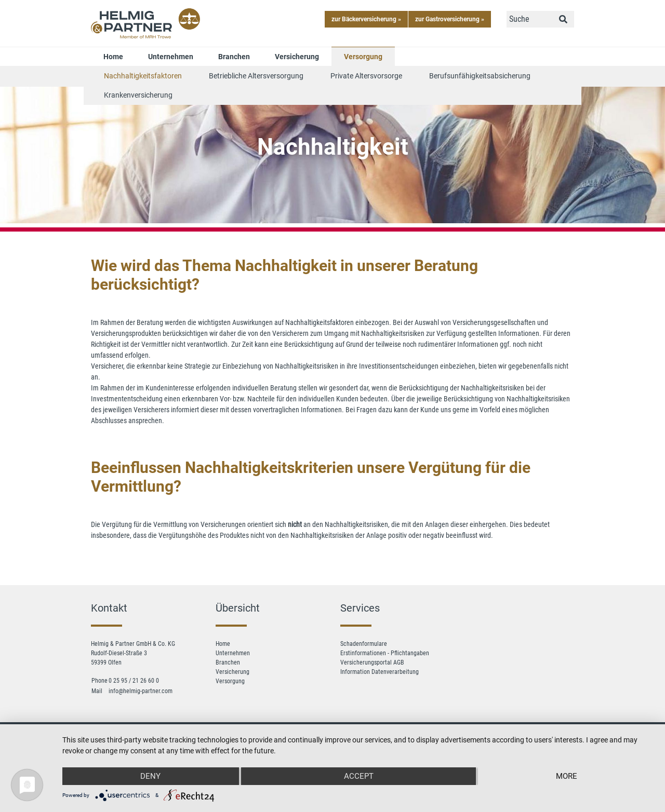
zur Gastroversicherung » (450, 19)
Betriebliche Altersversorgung (256, 76)
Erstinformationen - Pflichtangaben (385, 653)
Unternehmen (171, 57)
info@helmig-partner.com (141, 691)
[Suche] (530, 19)
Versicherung (297, 57)
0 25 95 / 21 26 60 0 (134, 681)
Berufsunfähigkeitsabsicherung (480, 76)
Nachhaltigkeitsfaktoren (143, 76)
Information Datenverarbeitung (380, 672)
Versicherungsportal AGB (372, 662)
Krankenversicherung (138, 95)
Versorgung (363, 57)
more (567, 776)
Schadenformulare (364, 644)
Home (113, 57)
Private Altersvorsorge (366, 76)
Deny (150, 776)
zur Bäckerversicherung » (366, 19)
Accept (359, 776)
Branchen (234, 57)
